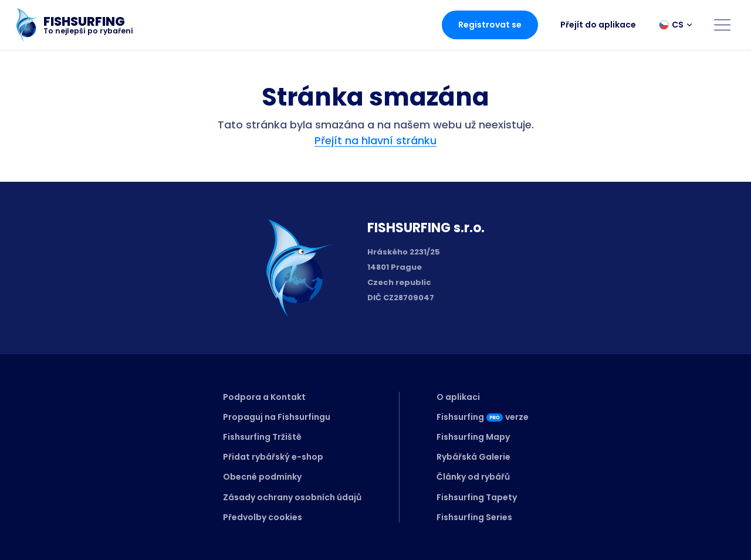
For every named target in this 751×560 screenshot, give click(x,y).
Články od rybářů (473, 477)
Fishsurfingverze (483, 417)
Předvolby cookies (263, 517)
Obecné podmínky (262, 477)
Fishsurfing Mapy (473, 437)
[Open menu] (722, 25)
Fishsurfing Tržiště (262, 437)
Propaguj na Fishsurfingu (277, 417)
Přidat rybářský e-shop (273, 457)
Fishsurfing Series (474, 517)
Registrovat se (490, 25)
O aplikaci (458, 397)
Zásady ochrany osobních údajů (292, 497)
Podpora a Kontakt (264, 397)
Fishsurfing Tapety (477, 497)
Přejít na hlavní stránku (375, 140)
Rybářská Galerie (473, 457)
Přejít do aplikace (598, 25)
